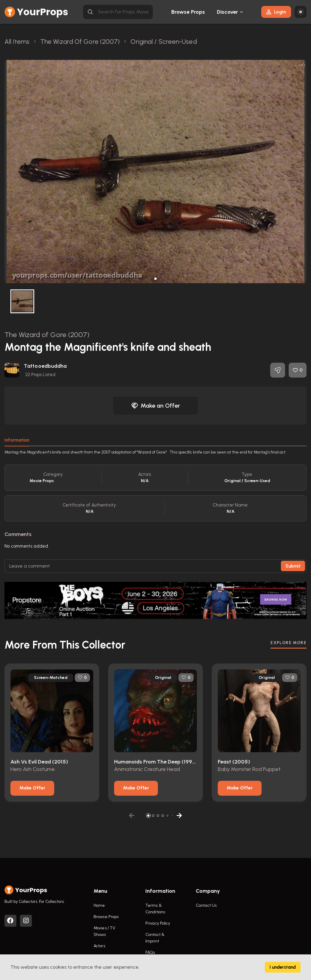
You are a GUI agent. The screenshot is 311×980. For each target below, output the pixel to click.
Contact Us (206, 905)
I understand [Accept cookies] (283, 967)
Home (99, 905)
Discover (228, 12)
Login (276, 12)
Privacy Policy (158, 923)
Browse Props (188, 12)
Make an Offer (155, 406)
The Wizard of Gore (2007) (47, 335)
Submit (293, 566)
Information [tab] (17, 440)
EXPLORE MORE (289, 643)
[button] (155, 279)
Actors (99, 946)
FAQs (150, 952)
